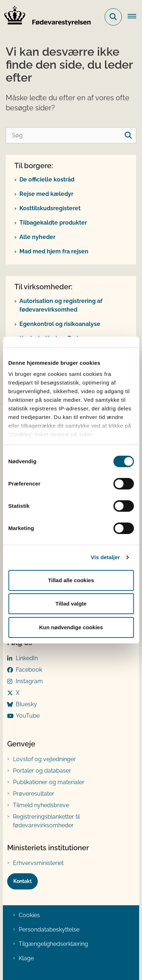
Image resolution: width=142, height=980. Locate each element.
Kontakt (22, 881)
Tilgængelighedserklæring (53, 944)
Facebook (29, 670)
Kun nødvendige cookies (71, 627)
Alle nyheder (37, 237)
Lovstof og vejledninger (44, 759)
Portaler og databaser (42, 771)
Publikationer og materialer (49, 782)
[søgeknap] (128, 135)
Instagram (29, 681)
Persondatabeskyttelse (49, 930)
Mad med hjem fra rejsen (54, 251)
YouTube (28, 716)
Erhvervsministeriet (38, 863)
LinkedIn (27, 658)
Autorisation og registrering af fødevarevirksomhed (61, 305)
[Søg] (71, 135)
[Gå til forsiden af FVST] (45, 17)
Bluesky (26, 704)
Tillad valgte (71, 604)
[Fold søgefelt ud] (113, 17)
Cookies (29, 915)
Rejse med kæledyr (46, 194)
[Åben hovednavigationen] (135, 17)
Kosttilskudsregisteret (50, 208)
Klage (26, 958)
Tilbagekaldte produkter (53, 223)
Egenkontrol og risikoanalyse (60, 324)
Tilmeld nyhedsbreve (41, 805)
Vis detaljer (106, 557)
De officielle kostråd (47, 180)
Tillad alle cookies (71, 580)
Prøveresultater (34, 794)
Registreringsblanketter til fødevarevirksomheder (46, 821)
